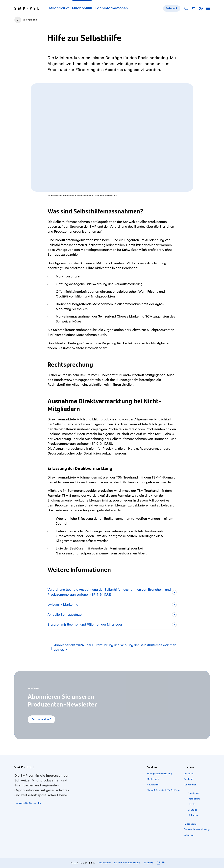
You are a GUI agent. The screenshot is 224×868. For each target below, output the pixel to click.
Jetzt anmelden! (41, 719)
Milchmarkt (59, 8)
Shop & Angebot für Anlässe (164, 790)
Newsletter (153, 785)
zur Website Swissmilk (28, 803)
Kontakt (188, 779)
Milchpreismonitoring (160, 774)
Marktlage (153, 779)
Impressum (190, 824)
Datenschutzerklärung (197, 829)
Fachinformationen (112, 8)
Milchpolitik (82, 8)
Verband (189, 774)
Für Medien (190, 785)
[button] (194, 8)
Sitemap (189, 835)
